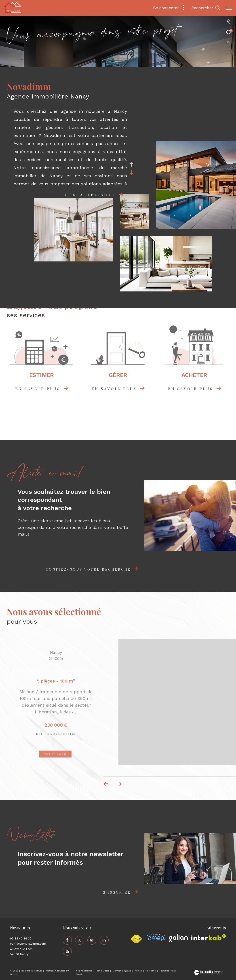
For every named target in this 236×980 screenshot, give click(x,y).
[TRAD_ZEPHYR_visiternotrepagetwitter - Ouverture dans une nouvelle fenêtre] (80, 940)
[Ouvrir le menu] (229, 8)
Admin (139, 971)
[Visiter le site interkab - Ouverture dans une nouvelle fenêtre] (209, 937)
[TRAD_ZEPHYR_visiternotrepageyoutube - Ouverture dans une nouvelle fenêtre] (67, 951)
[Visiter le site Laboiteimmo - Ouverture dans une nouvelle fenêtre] (209, 973)
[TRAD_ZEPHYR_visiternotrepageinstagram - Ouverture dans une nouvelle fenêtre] (92, 940)
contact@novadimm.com (28, 944)
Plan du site (103, 971)
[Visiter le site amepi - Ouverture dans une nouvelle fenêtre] (156, 938)
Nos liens (151, 971)
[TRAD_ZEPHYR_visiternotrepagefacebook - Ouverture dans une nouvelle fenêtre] (67, 940)
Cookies (80, 974)
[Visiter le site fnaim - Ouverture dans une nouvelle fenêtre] (136, 939)
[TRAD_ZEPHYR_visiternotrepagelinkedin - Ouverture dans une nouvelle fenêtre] (104, 940)
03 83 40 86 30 (21, 938)
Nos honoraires (84, 971)
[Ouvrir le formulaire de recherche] (206, 8)
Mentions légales (122, 971)
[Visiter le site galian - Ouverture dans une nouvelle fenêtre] (178, 938)
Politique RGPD (168, 971)
